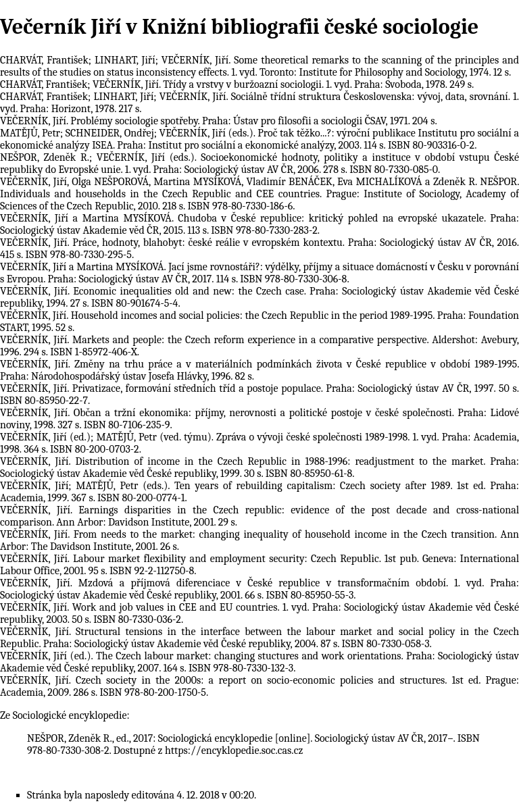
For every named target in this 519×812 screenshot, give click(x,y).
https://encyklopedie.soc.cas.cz (234, 751)
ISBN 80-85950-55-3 (310, 595)
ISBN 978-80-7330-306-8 (293, 279)
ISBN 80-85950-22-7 (44, 401)
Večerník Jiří (61, 27)
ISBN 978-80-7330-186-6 (240, 206)
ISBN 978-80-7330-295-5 (78, 255)
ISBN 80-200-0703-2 (95, 449)
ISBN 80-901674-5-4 (135, 303)
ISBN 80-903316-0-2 (431, 145)
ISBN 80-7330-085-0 (394, 170)
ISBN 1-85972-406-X (94, 352)
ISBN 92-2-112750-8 (152, 571)
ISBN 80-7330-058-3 (386, 644)
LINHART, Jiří (125, 60)
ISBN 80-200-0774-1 (141, 498)
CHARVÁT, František (44, 60)
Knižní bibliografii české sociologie (310, 27)
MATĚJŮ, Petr (30, 133)
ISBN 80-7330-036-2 (137, 619)
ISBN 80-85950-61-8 (309, 474)
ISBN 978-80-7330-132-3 (241, 668)
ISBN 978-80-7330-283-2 (264, 230)
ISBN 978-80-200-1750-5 (153, 692)
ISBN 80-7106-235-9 (127, 425)
